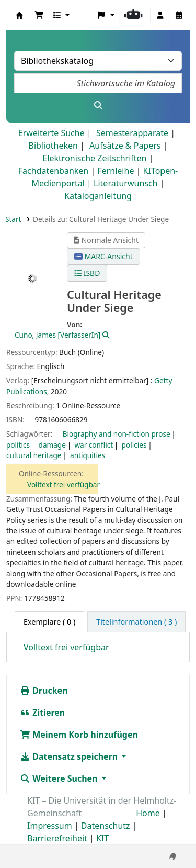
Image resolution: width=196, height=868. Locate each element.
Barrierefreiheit (57, 838)
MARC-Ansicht (103, 256)
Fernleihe (116, 171)
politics (18, 445)
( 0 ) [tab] (49, 622)
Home (148, 813)
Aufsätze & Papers (125, 146)
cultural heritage (34, 455)
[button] (39, 15)
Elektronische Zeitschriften (95, 158)
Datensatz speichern (70, 756)
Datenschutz (106, 826)
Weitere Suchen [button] (60, 778)
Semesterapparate (132, 133)
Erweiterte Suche (51, 133)
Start (13, 219)
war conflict (94, 445)
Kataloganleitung (98, 196)
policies (134, 445)
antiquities (88, 455)
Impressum (50, 826)
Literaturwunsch (125, 183)
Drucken (44, 691)
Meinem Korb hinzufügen (79, 735)
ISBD (87, 273)
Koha (19, 15)
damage (52, 445)
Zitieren (42, 713)
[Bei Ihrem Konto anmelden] (160, 15)
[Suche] (98, 105)
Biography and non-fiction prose (117, 434)
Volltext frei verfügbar (64, 485)
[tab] (136, 622)
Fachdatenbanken (54, 171)
